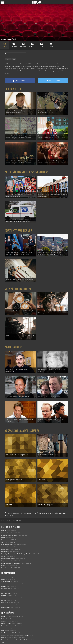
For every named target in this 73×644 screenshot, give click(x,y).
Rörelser (3, 531)
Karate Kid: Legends (6, 562)
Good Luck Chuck (5, 596)
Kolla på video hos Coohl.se (18, 286)
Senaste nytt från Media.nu (18, 229)
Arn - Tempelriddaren (6, 587)
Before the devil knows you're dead (10, 571)
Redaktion (4, 615)
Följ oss (3, 620)
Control (3, 573)
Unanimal (4, 534)
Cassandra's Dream (6, 582)
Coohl (3, 624)
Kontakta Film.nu (5, 613)
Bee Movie (4, 590)
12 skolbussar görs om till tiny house (10, 627)
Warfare (3, 536)
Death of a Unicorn (6, 543)
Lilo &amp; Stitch (5, 559)
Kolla (3, 631)
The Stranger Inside (6, 585)
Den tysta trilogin (5, 545)
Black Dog (4, 524)
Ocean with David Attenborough (9, 538)
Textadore (4, 636)
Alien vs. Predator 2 (6, 576)
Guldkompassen (5, 599)
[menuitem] (3, 515)
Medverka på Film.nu (6, 617)
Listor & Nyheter (13, 89)
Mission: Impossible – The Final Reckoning (11, 557)
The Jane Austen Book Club (8, 592)
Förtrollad (4, 580)
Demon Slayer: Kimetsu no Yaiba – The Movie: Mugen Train (15, 548)
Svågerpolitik (4, 641)
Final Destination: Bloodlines (8, 552)
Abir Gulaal (4, 541)
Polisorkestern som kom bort (8, 578)
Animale (3, 550)
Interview (4, 594)
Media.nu (4, 638)
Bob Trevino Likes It (6, 527)
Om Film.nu (4, 610)
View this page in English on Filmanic (15, 54)
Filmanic (3, 622)
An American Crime (6, 601)
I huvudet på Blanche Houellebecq (9, 529)
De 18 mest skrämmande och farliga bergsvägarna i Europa (15, 629)
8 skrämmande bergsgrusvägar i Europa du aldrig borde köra (15, 634)
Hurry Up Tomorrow (6, 555)
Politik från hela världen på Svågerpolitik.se (27, 171)
